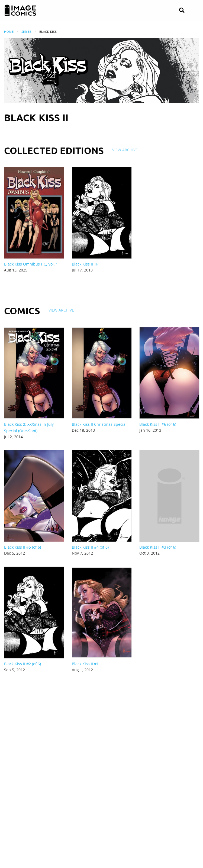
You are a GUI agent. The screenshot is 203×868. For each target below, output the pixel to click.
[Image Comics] (20, 10)
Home (9, 32)
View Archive (125, 150)
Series (26, 32)
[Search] (182, 10)
